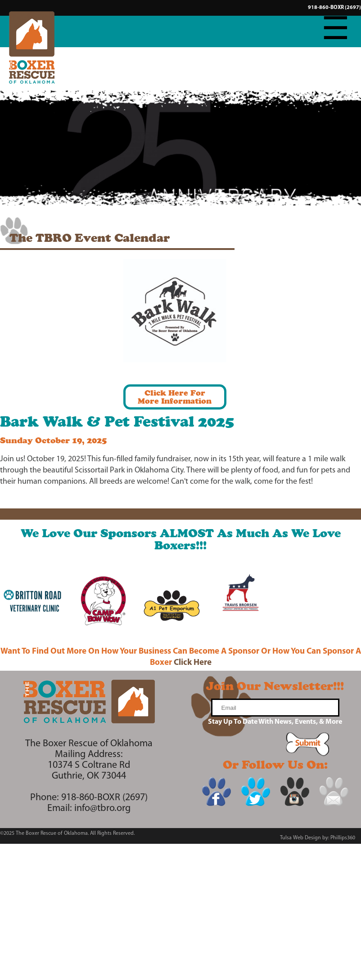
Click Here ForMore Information (175, 397)
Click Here (193, 663)
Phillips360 (343, 838)
